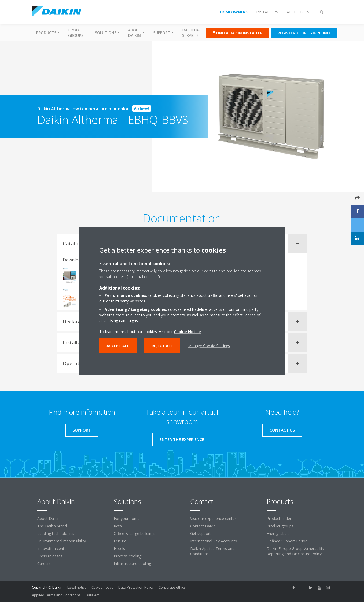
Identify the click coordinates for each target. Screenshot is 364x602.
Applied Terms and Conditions (56, 595)
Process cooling (128, 556)
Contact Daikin (203, 526)
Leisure (120, 541)
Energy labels (278, 533)
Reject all (162, 346)
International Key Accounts (214, 541)
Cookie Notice (187, 331)
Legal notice (77, 587)
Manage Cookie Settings (209, 346)
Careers (44, 563)
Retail (119, 526)
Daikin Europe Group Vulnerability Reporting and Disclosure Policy (295, 551)
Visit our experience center (213, 518)
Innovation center (53, 548)
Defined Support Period (287, 541)
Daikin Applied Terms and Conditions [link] (212, 551)
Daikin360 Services (192, 33)
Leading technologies (56, 533)
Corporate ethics (172, 587)
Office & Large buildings (135, 533)
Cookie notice (102, 587)
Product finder (279, 518)
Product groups (77, 33)
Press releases (50, 556)
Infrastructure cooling (132, 563)
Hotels (119, 548)
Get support (201, 533)
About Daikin (48, 518)
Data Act (92, 595)
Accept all (118, 346)
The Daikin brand (52, 526)
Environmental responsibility (62, 541)
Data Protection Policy (136, 587)
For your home (127, 518)
